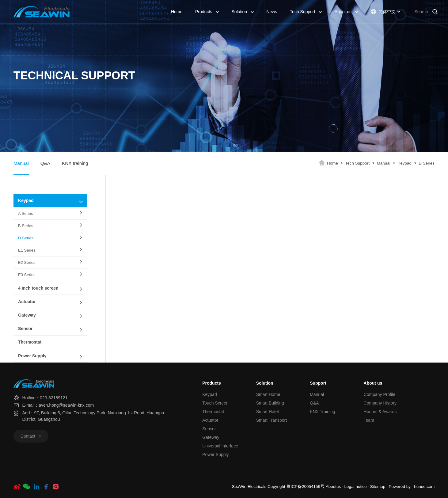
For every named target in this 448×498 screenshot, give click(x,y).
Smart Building (270, 403)
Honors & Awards (380, 412)
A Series (25, 213)
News (272, 12)
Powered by (400, 487)
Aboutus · (335, 487)
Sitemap (378, 487)
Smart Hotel (268, 412)
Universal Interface (220, 446)
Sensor (25, 329)
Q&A (45, 163)
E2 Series (27, 262)
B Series (26, 226)
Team (369, 420)
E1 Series (27, 250)
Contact (31, 436)
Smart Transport (271, 420)
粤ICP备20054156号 (305, 487)
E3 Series (27, 275)
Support (318, 383)
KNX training (75, 163)
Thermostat (30, 342)
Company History (380, 403)
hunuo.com (424, 487)
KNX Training (322, 412)
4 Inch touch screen (38, 288)
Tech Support (306, 12)
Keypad (407, 163)
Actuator (27, 302)
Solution (243, 12)
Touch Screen (215, 403)
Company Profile (380, 394)
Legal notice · (357, 487)
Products (207, 12)
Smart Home (268, 394)
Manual (21, 163)
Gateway (27, 315)
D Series (427, 163)
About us (346, 12)
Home (177, 12)
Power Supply (32, 356)
